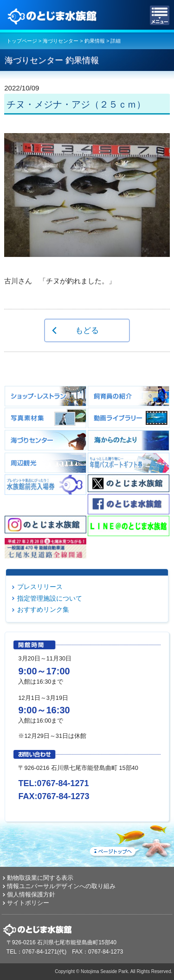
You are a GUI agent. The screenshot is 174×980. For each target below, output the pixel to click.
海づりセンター (61, 41)
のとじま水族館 (53, 15)
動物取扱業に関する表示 (40, 878)
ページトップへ (130, 839)
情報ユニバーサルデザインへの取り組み (61, 886)
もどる (87, 330)
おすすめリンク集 (43, 609)
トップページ (22, 41)
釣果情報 (95, 41)
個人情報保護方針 (31, 894)
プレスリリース (40, 587)
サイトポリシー (28, 903)
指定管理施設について (50, 598)
